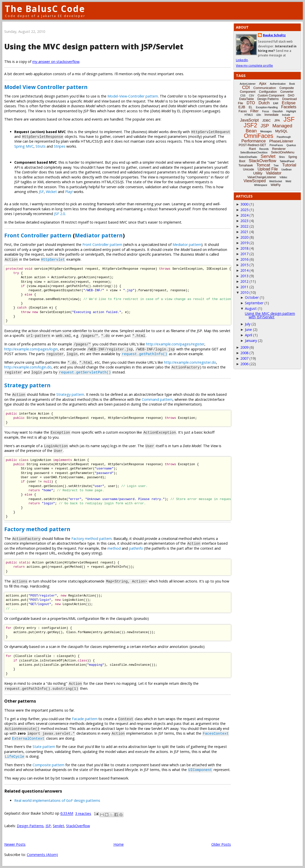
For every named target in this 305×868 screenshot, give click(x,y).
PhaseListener (281, 141)
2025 (244, 210)
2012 (244, 281)
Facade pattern (85, 719)
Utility (258, 173)
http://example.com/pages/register (175, 344)
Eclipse (289, 103)
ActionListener (248, 84)
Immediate (271, 115)
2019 (244, 243)
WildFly (276, 185)
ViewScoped (255, 181)
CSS (243, 96)
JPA (277, 120)
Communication (265, 88)
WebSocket (276, 181)
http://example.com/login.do (28, 367)
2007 (244, 358)
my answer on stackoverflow (56, 62)
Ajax (263, 83)
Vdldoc (283, 177)
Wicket (51, 192)
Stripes (60, 146)
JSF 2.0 (59, 214)
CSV (252, 96)
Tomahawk (246, 165)
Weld (288, 181)
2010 (244, 292)
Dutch (264, 103)
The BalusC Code (45, 9)
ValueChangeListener (262, 177)
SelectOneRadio (248, 157)
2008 (244, 353)
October (252, 297)
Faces (243, 111)
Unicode (248, 169)
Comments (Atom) (42, 855)
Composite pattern (48, 765)
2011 (244, 287)
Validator (274, 173)
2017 (244, 254)
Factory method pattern (37, 529)
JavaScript (250, 120)
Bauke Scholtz (274, 35)
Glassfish (278, 111)
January (251, 341)
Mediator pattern (99, 235)
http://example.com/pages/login (31, 349)
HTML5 (249, 115)
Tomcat (263, 165)
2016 (244, 259)
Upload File (268, 169)
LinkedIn (242, 60)
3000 (244, 204)
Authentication (278, 84)
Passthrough (284, 137)
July (248, 324)
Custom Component (271, 95)
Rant (252, 149)
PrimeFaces (276, 145)
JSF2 (250, 125)
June (248, 329)
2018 (244, 248)
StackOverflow (78, 826)
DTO (251, 103)
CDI (246, 87)
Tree (276, 166)
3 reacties (83, 813)
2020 (244, 237)
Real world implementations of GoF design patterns (57, 800)
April (249, 335)
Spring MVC (24, 146)
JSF (41, 192)
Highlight (291, 111)
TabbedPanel (287, 161)
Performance (254, 141)
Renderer (279, 149)
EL (251, 107)
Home (119, 844)
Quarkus (291, 145)
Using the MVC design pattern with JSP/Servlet (94, 46)
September (254, 303)
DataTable (247, 99)
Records (264, 149)
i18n (259, 115)
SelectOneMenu (283, 152)
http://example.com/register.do (190, 362)
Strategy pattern (27, 385)
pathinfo (136, 548)
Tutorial (289, 165)
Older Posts (221, 844)
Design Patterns (30, 826)
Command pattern (157, 399)
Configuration (268, 92)
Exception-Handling (267, 107)
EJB (242, 107)
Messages (266, 131)
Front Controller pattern (38, 235)
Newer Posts (15, 844)
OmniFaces (259, 136)
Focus (266, 111)
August (251, 308)
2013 (244, 276)
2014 (244, 270)
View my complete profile (254, 66)
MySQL (281, 131)
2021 (244, 232)
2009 (244, 347)
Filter (255, 111)
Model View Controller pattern (46, 87)
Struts (41, 146)
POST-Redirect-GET (252, 145)
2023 (244, 221)
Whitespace (261, 185)
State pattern (44, 747)
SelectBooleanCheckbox (254, 153)
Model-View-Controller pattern (133, 96)
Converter (287, 92)
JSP (48, 826)
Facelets (289, 107)
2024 (244, 215)
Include (286, 115)
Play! (69, 192)
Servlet (58, 826)
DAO (291, 95)
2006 (244, 364)
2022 (244, 226)
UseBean (286, 170)
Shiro (282, 157)
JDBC (266, 120)
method (114, 548)
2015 (244, 265)
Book (292, 84)
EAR (276, 103)
